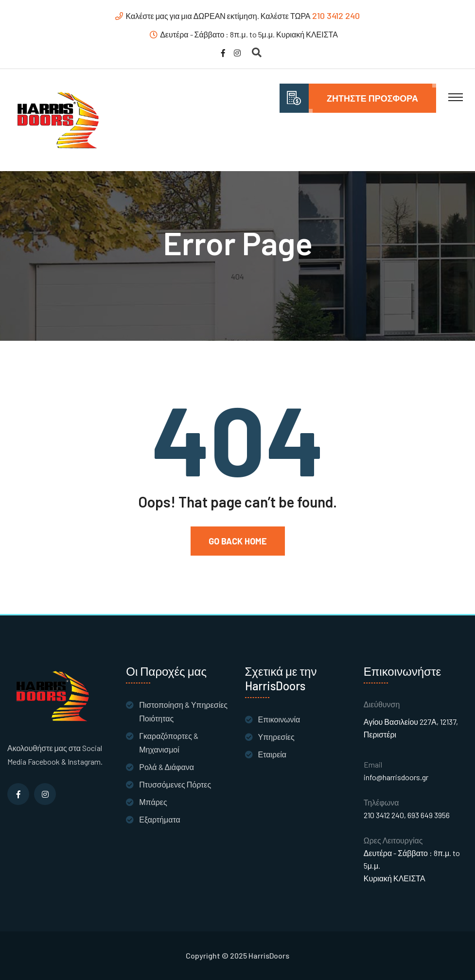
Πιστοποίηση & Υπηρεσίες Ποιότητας (183, 711)
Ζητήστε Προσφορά (372, 98)
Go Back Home (238, 541)
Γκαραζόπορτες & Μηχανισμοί (169, 743)
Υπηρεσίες (276, 737)
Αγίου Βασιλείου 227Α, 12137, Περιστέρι (411, 728)
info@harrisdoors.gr (396, 777)
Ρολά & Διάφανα (167, 767)
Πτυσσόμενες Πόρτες (175, 784)
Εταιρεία (273, 754)
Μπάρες (153, 802)
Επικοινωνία (279, 719)
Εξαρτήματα (160, 819)
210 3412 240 (336, 16)
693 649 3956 (429, 815)
